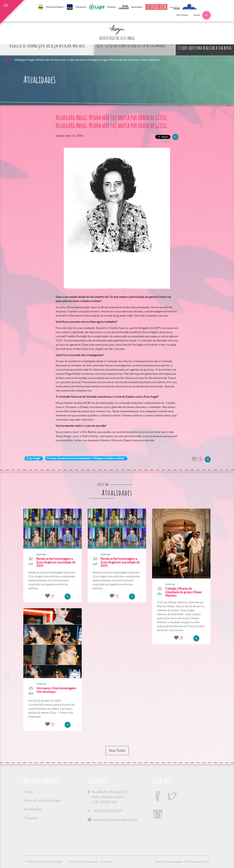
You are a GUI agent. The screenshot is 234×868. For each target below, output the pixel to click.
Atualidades (33, 809)
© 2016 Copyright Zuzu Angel (44, 862)
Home (7, 60)
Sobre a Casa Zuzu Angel (42, 800)
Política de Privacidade (83, 862)
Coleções (30, 818)
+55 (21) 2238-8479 (108, 811)
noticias (41, 554)
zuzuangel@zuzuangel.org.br (115, 819)
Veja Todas (117, 750)
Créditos (106, 862)
